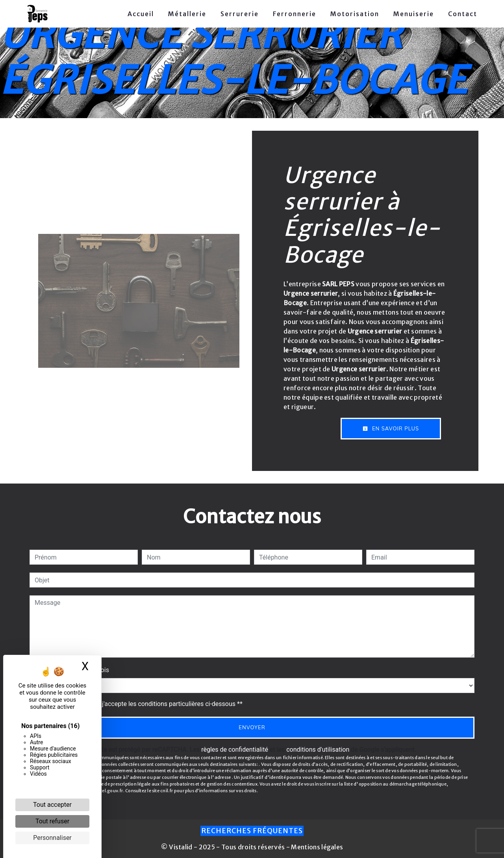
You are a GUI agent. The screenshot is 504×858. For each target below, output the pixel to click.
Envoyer (252, 727)
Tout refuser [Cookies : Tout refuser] (52, 821)
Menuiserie (414, 14)
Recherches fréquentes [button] (252, 831)
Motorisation (355, 14)
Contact (463, 14)
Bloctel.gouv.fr (107, 791)
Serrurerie (240, 14)
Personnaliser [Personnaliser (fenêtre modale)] (52, 838)
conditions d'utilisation (318, 750)
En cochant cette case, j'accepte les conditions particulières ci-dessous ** (140, 704)
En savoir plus (391, 428)
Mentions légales (316, 847)
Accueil (141, 14)
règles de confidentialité (235, 750)
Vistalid (181, 847)
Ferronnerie (295, 14)
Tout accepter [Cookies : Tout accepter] (52, 805)
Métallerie (187, 14)
